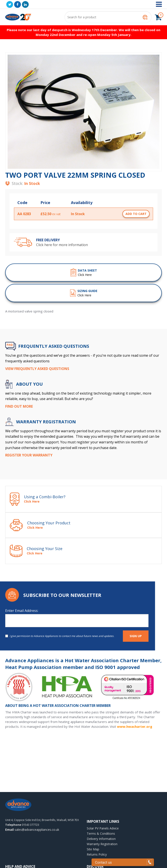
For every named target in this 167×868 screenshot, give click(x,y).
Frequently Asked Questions (54, 346)
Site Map (93, 849)
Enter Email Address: (22, 611)
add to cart (136, 214)
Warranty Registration (102, 844)
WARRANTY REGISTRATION (46, 422)
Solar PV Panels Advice (103, 828)
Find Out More (19, 406)
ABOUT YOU (29, 384)
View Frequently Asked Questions (37, 369)
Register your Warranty (29, 455)
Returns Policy (97, 854)
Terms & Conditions (101, 833)
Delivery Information (101, 839)
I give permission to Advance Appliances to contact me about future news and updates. (60, 636)
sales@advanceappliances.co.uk (32, 830)
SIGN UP (136, 636)
